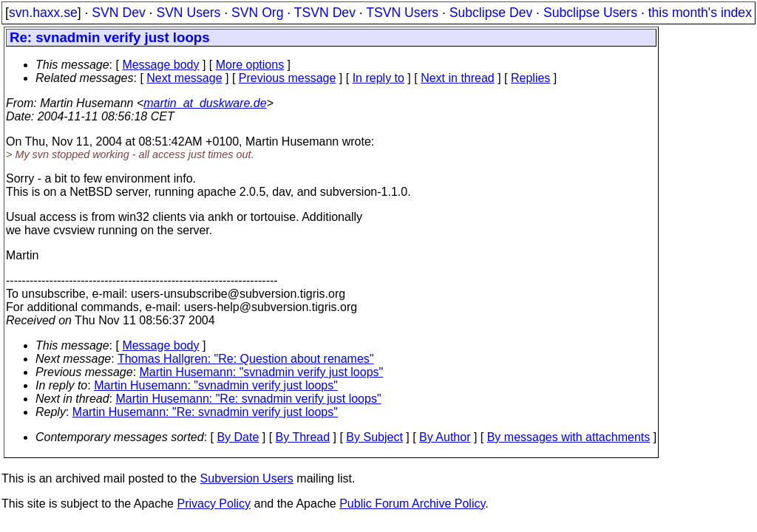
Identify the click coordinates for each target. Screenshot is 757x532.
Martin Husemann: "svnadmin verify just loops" (262, 372)
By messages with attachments (569, 437)
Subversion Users (247, 478)
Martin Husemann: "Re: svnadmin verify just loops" (249, 399)
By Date (238, 437)
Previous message (288, 78)
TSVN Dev (325, 13)
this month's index (700, 13)
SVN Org (257, 13)
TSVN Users (402, 13)
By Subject (374, 437)
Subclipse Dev (491, 13)
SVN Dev (118, 13)
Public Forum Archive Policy (412, 504)
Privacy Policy (214, 504)
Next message (184, 78)
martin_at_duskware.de (205, 103)
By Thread (303, 437)
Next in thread (458, 78)
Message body (160, 65)
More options (250, 65)
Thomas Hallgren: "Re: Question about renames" (246, 359)
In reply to (378, 78)
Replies (530, 78)
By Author (445, 437)
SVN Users (188, 13)
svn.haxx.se (43, 13)
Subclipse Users (590, 13)
